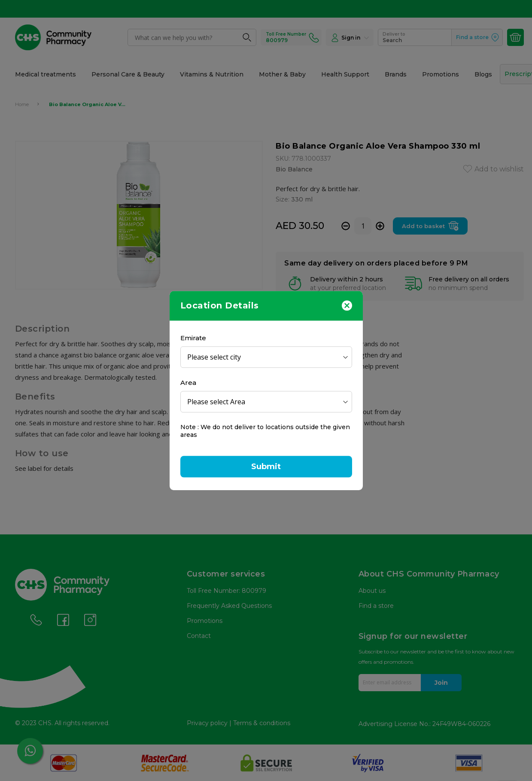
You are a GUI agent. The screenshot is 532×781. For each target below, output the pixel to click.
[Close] (347, 305)
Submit (266, 467)
